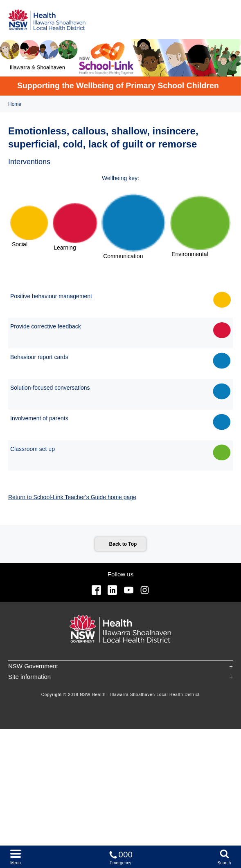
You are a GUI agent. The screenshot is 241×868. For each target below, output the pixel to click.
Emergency (121, 856)
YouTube (129, 590)
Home (15, 104)
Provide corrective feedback (46, 326)
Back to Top (123, 544)
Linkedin (112, 590)
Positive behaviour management (51, 296)
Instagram (145, 590)
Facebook (96, 590)
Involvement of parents (39, 418)
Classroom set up (33, 449)
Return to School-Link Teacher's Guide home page (72, 497)
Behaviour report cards (39, 357)
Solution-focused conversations (50, 388)
